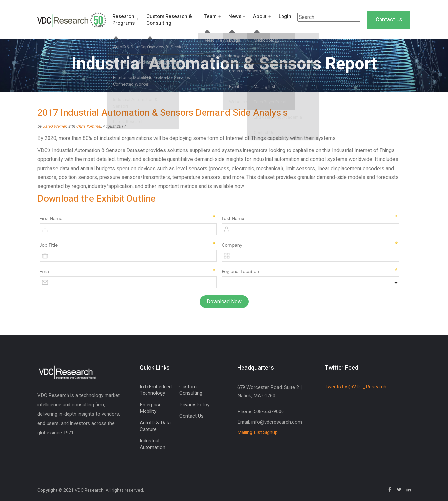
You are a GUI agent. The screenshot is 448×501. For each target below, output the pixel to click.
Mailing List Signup (257, 432)
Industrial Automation (152, 444)
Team (210, 16)
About (260, 16)
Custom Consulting (191, 390)
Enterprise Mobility (151, 408)
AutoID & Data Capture (155, 426)
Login (285, 16)
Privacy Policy (194, 405)
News (235, 16)
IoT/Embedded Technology (156, 390)
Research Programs (124, 20)
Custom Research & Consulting (169, 20)
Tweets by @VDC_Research (356, 387)
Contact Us (389, 20)
